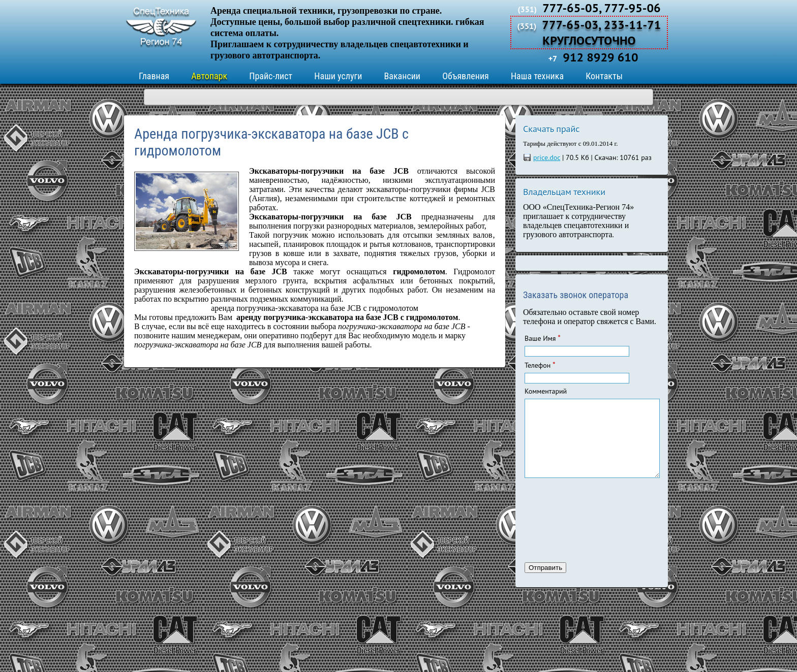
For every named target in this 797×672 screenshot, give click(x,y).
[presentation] (566, 533)
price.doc (547, 157)
